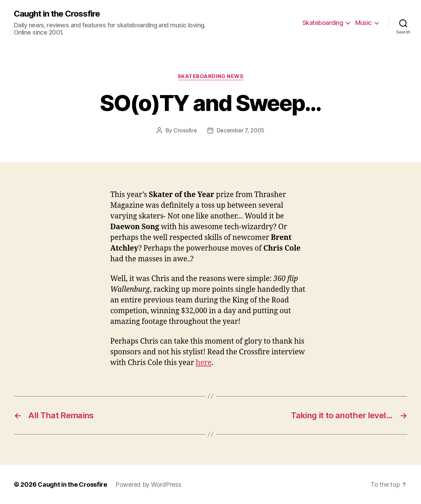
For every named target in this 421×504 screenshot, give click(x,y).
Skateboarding (323, 23)
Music (363, 23)
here (204, 363)
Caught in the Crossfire (57, 14)
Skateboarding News (211, 76)
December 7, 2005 (241, 130)
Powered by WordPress (148, 484)
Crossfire (185, 130)
